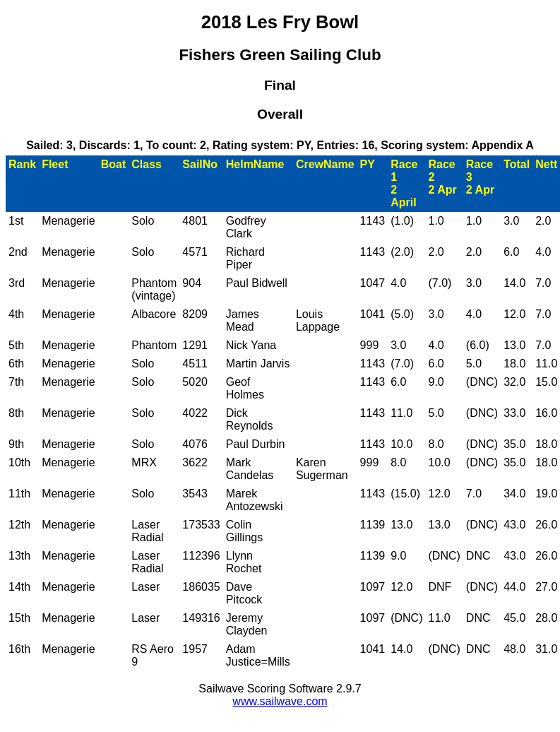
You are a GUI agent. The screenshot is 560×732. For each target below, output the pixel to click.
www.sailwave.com (280, 701)
